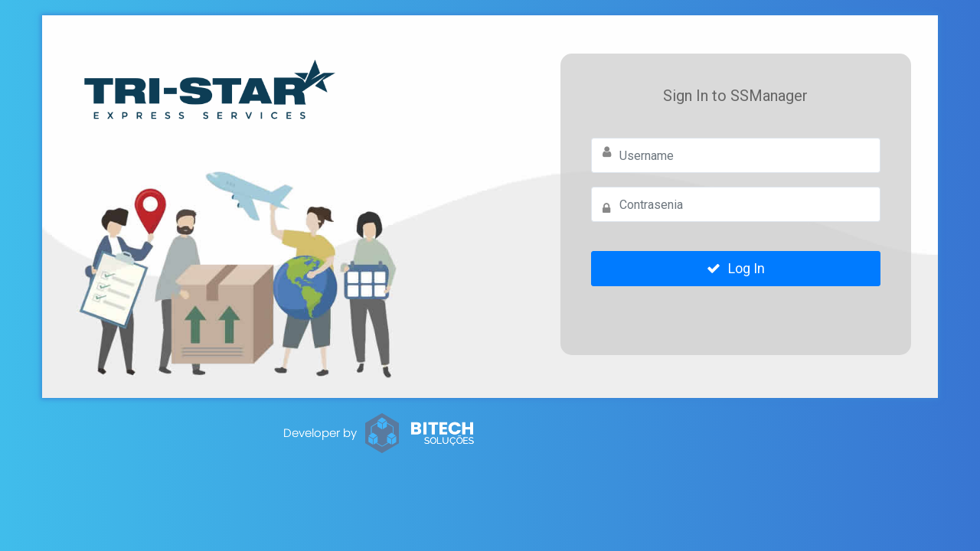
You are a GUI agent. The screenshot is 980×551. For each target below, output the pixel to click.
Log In (736, 268)
